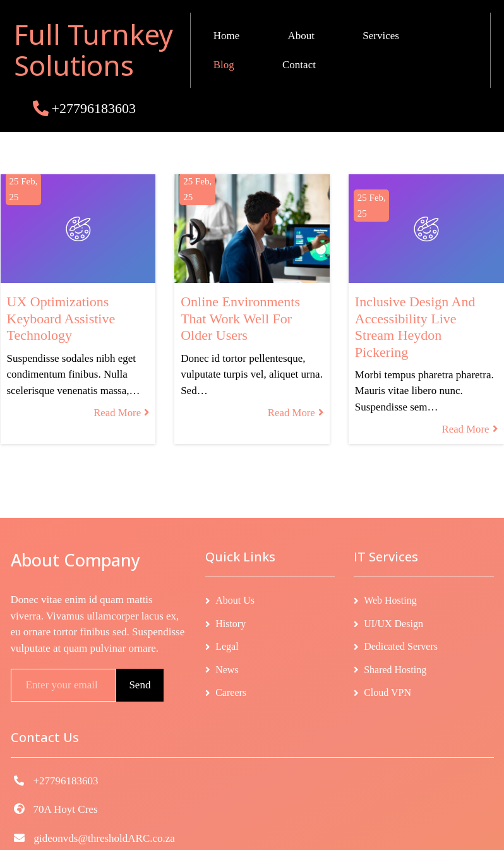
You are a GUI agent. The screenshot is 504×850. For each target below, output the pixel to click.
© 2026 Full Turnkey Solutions (252, 832)
